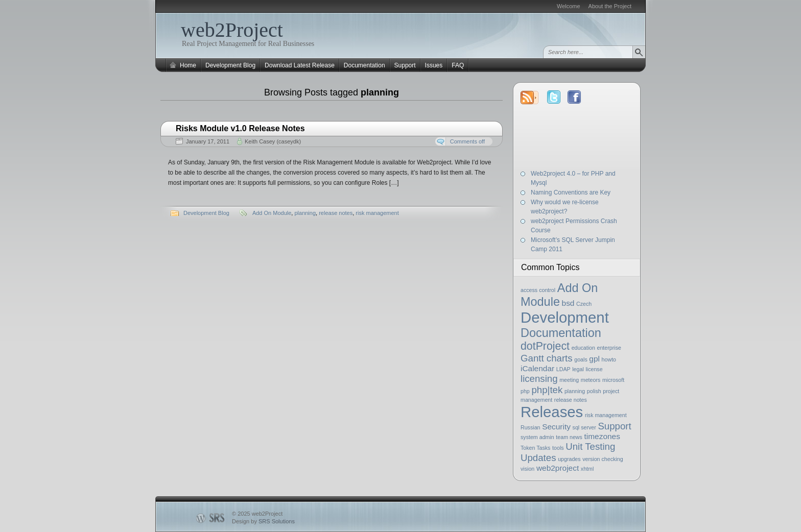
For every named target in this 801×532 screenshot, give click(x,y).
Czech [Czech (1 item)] (584, 304)
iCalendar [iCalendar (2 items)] (537, 368)
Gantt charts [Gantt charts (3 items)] (547, 358)
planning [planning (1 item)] (575, 391)
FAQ (458, 65)
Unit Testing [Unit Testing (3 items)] (590, 446)
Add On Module (272, 213)
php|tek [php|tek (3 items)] (547, 390)
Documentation (364, 65)
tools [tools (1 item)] (558, 448)
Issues (434, 65)
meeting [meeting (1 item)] (569, 380)
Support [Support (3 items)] (614, 426)
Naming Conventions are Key (571, 192)
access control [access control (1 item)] (538, 290)
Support (405, 65)
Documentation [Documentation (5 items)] (561, 333)
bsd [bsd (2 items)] (568, 303)
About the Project (610, 6)
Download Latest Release (300, 65)
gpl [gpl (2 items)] (594, 359)
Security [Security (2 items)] (556, 427)
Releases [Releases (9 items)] (552, 412)
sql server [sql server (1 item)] (584, 427)
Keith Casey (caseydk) (273, 141)
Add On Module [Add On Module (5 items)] (559, 295)
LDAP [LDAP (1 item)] (563, 369)
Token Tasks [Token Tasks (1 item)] (535, 448)
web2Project (232, 30)
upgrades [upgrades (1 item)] (569, 459)
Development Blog (230, 65)
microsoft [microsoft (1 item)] (613, 380)
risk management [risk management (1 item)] (606, 415)
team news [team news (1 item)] (569, 437)
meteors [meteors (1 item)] (591, 380)
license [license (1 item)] (594, 369)
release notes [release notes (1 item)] (571, 400)
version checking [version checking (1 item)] (603, 459)
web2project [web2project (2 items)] (558, 468)
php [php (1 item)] (525, 391)
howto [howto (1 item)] (609, 359)
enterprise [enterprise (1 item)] (609, 348)
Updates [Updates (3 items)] (538, 458)
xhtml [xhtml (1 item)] (587, 469)
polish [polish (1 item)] (594, 391)
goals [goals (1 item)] (581, 359)
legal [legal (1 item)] (578, 369)
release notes (336, 213)
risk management (377, 213)
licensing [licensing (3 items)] (539, 379)
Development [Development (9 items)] (565, 317)
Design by (263, 521)
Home (188, 65)
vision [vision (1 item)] (527, 469)
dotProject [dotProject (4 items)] (545, 346)
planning (305, 213)
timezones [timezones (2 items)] (602, 436)
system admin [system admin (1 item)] (537, 437)
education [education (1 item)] (583, 348)
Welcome (569, 6)
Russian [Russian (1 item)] (531, 427)
